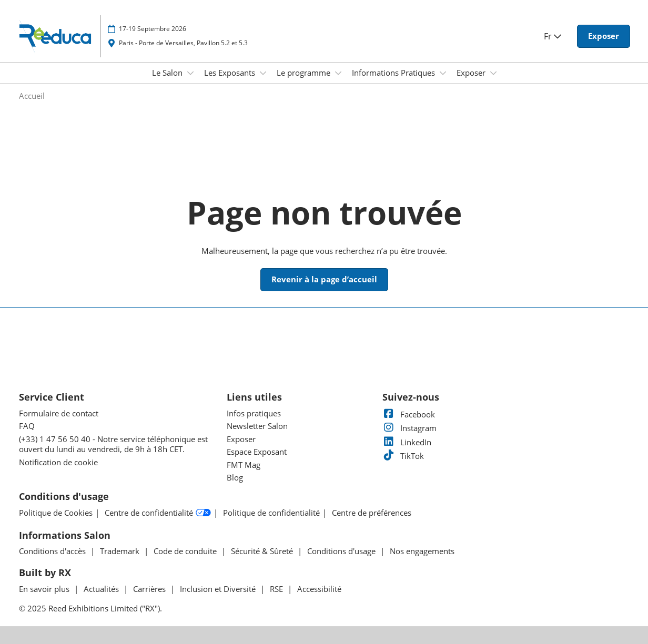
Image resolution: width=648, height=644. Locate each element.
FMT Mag (244, 465)
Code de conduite (186, 551)
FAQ (27, 426)
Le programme (305, 73)
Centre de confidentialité (158, 513)
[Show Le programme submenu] (338, 73)
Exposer (472, 73)
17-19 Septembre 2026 (153, 29)
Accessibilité (319, 589)
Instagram (409, 428)
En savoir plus (45, 589)
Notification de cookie (58, 462)
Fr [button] (553, 36)
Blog (235, 477)
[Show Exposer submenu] (493, 73)
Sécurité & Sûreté (263, 551)
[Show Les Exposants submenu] (263, 73)
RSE (277, 589)
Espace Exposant (257, 452)
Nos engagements (422, 551)
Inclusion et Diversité (219, 589)
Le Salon (168, 73)
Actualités (102, 589)
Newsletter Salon (257, 426)
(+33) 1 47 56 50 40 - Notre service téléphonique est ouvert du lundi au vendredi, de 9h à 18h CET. (113, 444)
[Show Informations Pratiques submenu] (443, 73)
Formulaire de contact (59, 413)
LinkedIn (407, 442)
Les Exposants (231, 73)
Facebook (409, 414)
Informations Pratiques (394, 73)
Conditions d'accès (53, 551)
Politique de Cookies (56, 513)
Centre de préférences (372, 513)
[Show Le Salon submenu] (190, 73)
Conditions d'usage (342, 551)
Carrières (150, 589)
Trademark (121, 551)
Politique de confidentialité (271, 513)
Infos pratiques (254, 413)
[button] (604, 36)
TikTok (403, 456)
